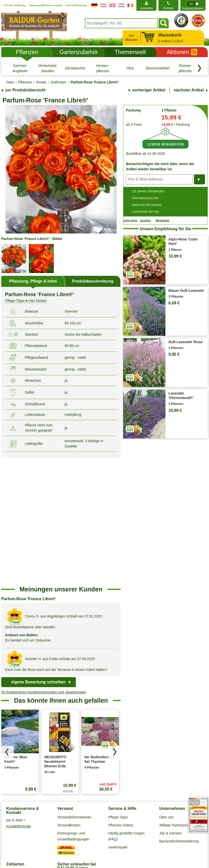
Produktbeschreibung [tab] (93, 281)
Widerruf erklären (105, 842)
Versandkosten (69, 698)
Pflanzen (27, 52)
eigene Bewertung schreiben (39, 555)
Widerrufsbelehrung (182, 834)
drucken (145, 220)
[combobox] (121, 23)
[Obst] (130, 68)
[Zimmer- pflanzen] (185, 68)
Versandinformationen (74, 690)
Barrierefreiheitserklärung (179, 714)
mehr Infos (130, 220)
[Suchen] (164, 23)
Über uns (166, 690)
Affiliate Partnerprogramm (179, 698)
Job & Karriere (170, 706)
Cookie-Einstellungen (118, 834)
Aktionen (182, 52)
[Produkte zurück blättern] (8, 625)
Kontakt (169, 8)
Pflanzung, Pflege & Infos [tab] (33, 281)
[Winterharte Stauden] (48, 68)
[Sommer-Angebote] (20, 68)
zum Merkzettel (132, 37)
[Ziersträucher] (75, 68)
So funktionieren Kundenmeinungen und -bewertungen (44, 565)
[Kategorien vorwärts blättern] (199, 68)
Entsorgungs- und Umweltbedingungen (73, 709)
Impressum (151, 834)
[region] (61, 512)
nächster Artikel (189, 90)
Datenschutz (85, 834)
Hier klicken (26, 301)
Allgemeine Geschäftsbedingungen (40, 834)
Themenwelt (130, 52)
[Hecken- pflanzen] (103, 68)
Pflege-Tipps (118, 690)
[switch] (193, 5)
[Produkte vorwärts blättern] (114, 625)
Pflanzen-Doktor (121, 698)
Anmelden (146, 8)
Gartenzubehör (79, 52)
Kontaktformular (19, 699)
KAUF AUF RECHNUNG (147, 205)
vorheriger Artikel (149, 90)
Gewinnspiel (118, 720)
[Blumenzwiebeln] (158, 68)
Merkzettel (162, 221)
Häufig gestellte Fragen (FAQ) (127, 709)
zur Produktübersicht (25, 90)
